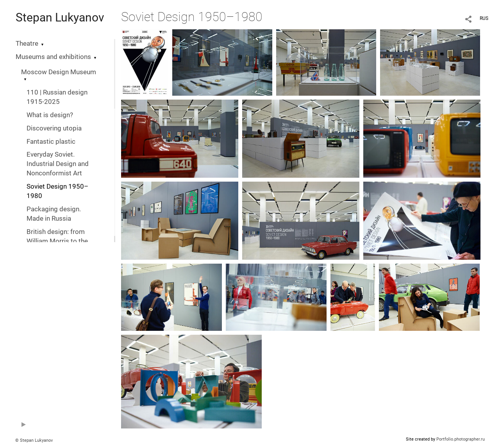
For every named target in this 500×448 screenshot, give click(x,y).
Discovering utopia (54, 128)
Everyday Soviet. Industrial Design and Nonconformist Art (58, 164)
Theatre (27, 44)
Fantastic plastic (51, 142)
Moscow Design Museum (59, 72)
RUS (484, 18)
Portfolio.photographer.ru (461, 439)
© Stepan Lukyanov (34, 440)
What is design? (50, 115)
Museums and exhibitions (53, 57)
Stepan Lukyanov (60, 17)
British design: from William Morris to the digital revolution (57, 241)
